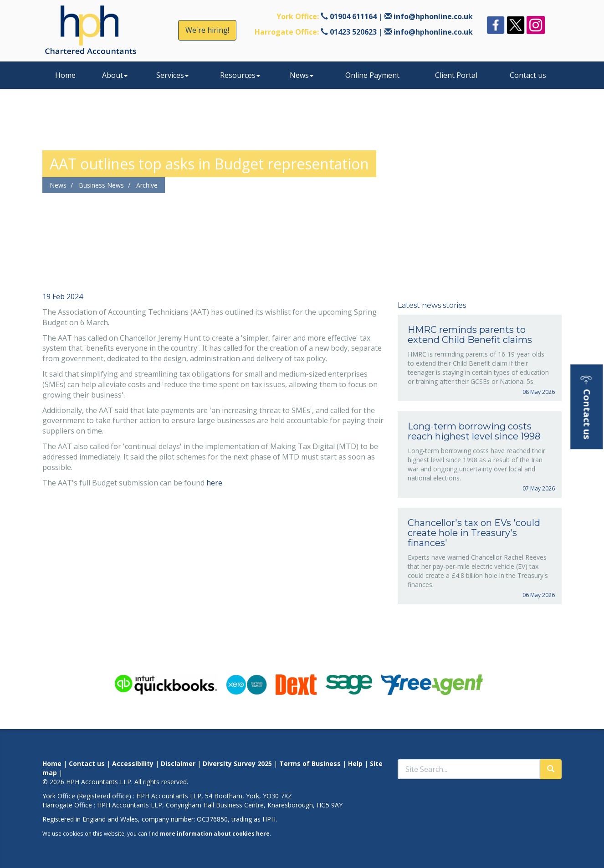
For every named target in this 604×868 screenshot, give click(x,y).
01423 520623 (353, 32)
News (302, 75)
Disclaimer (178, 763)
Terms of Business (310, 763)
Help (355, 763)
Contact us (528, 75)
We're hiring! (207, 30)
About (115, 75)
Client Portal (456, 75)
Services (172, 75)
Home (65, 75)
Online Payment (372, 75)
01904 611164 (353, 16)
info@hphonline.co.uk (433, 16)
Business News (101, 185)
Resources (240, 75)
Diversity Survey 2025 (237, 763)
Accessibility (133, 763)
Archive (147, 185)
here (214, 483)
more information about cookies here (215, 833)
